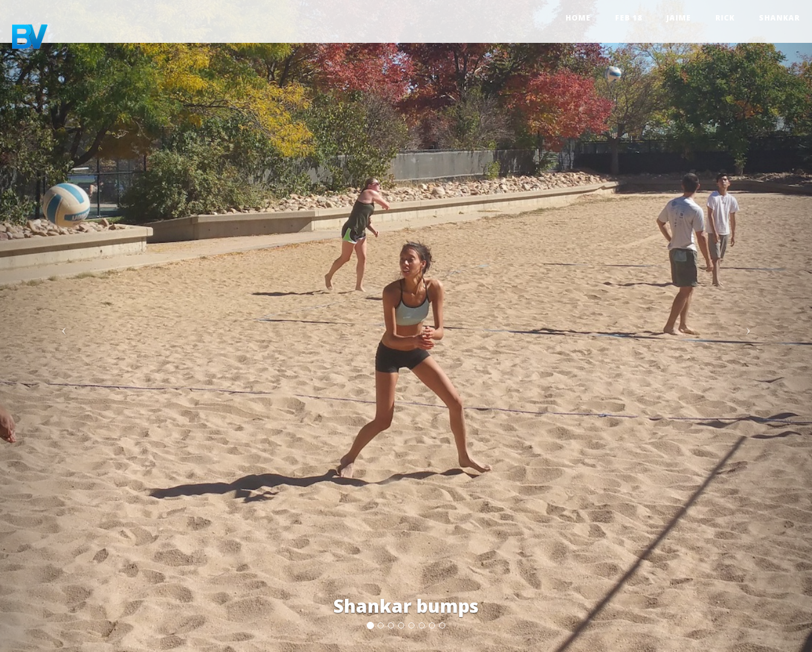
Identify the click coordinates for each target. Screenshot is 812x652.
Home (578, 18)
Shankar (779, 18)
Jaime (679, 18)
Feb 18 (629, 18)
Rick (725, 18)
